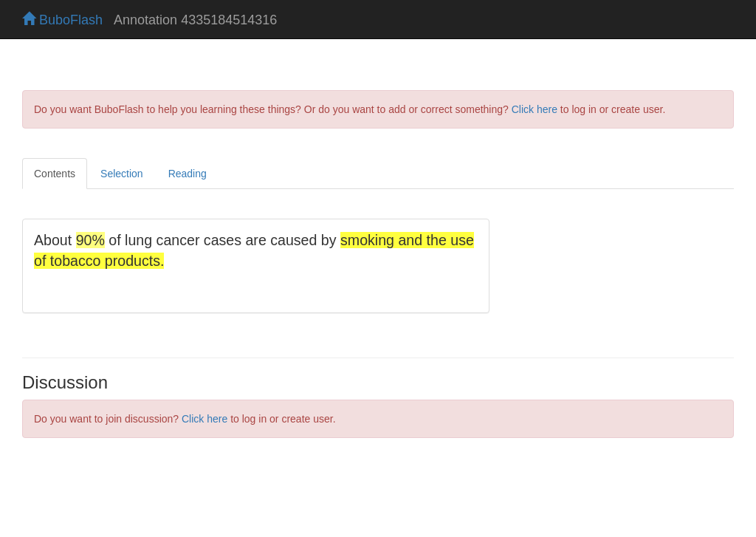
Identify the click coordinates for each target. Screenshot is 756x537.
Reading (188, 174)
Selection (122, 174)
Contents (55, 174)
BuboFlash (62, 20)
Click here (535, 109)
